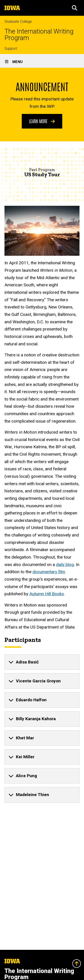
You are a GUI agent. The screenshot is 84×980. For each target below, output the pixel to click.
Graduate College (18, 22)
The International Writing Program (39, 35)
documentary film (49, 572)
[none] (42, 662)
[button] (75, 8)
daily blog (65, 565)
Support (11, 49)
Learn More (42, 121)
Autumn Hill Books (47, 594)
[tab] (42, 662)
